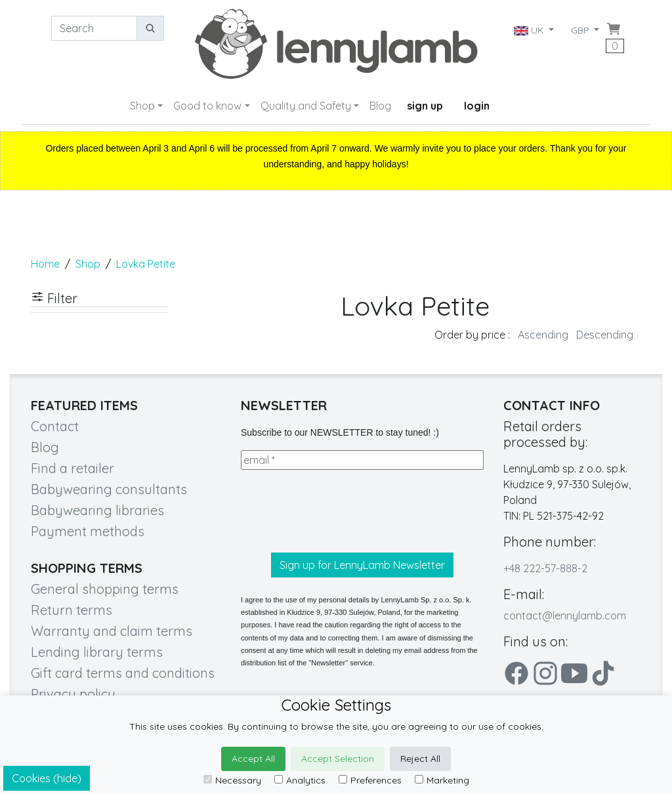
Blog (380, 106)
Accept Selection (338, 759)
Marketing (442, 780)
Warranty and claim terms (112, 631)
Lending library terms (97, 652)
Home (45, 264)
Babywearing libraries (97, 510)
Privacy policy (73, 694)
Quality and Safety (306, 106)
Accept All (253, 759)
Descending (605, 335)
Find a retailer (73, 468)
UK (529, 30)
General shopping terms (105, 589)
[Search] (94, 28)
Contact (55, 426)
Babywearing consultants (109, 489)
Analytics (300, 780)
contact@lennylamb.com (565, 616)
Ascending (543, 335)
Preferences (370, 780)
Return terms (72, 610)
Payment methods (88, 531)
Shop (142, 106)
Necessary (232, 780)
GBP (581, 30)
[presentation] (341, 511)
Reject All (420, 759)
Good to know (207, 106)
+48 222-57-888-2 (545, 568)
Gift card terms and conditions (123, 673)
